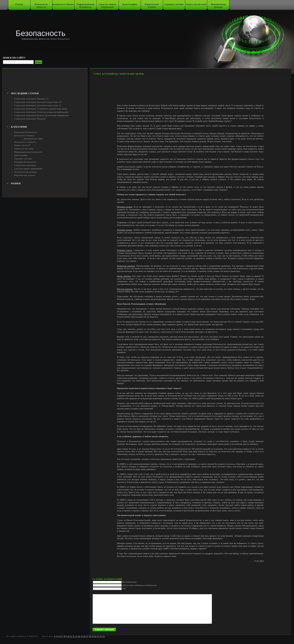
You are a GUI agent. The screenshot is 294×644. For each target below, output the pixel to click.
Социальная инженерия (25, 165)
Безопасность (41, 33)
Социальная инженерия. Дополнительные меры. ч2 (38, 102)
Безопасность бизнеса (63, 4)
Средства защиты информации (108, 6)
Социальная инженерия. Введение (30, 119)
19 (93, 636)
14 (79, 636)
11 (71, 636)
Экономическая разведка (218, 6)
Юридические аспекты (152, 6)
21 (98, 636)
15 (82, 636)
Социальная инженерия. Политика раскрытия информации (41, 112)
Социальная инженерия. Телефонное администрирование (41, 109)
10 (68, 636)
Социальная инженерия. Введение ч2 (31, 99)
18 (90, 636)
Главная (19, 4)
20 (95, 636)
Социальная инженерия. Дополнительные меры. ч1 (38, 105)
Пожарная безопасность (25, 162)
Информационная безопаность (86, 6)
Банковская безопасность (26, 132)
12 (73, 636)
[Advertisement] (45, 81)
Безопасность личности (41, 6)
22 (101, 636)
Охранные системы (174, 4)
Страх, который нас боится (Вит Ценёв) (119, 74)
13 (76, 636)
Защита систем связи (196, 4)
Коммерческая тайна (33, 139)
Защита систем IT (22, 145)
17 (87, 636)
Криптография (130, 4)
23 (103, 636)
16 (84, 636)
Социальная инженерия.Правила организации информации (41, 115)
